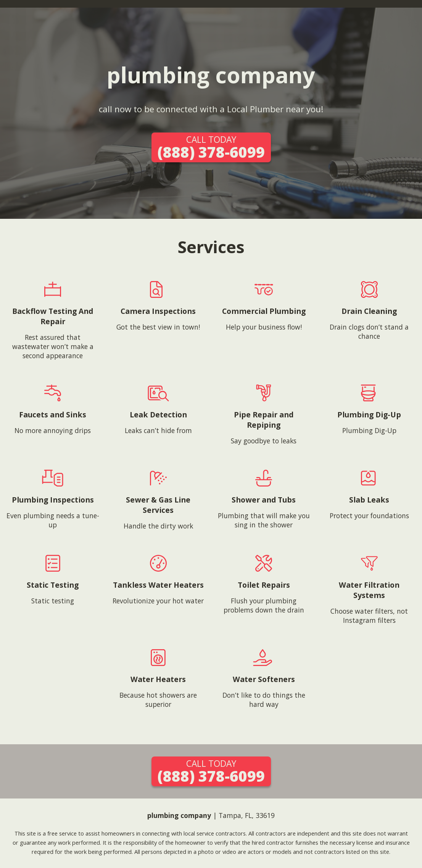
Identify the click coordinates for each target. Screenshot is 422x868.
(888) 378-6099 (211, 148)
